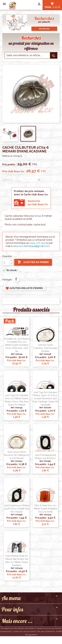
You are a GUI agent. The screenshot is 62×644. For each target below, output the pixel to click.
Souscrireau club (38, 203)
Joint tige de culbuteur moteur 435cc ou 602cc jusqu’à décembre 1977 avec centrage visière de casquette (45, 399)
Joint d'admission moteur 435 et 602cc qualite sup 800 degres (17, 509)
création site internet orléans (25, 631)
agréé (43, 631)
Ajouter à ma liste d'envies (24, 288)
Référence (7, 156)
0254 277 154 (37, 243)
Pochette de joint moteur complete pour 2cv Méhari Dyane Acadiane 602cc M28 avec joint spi (17, 345)
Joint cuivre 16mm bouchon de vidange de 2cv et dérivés (17, 455)
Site (39, 631)
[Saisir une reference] (31, 55)
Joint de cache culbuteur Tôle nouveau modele (45, 348)
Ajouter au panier (33, 262)
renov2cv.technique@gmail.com (31, 246)
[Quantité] (6, 262)
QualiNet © (50, 631)
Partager (16, 279)
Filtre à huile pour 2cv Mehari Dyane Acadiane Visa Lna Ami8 (45, 509)
